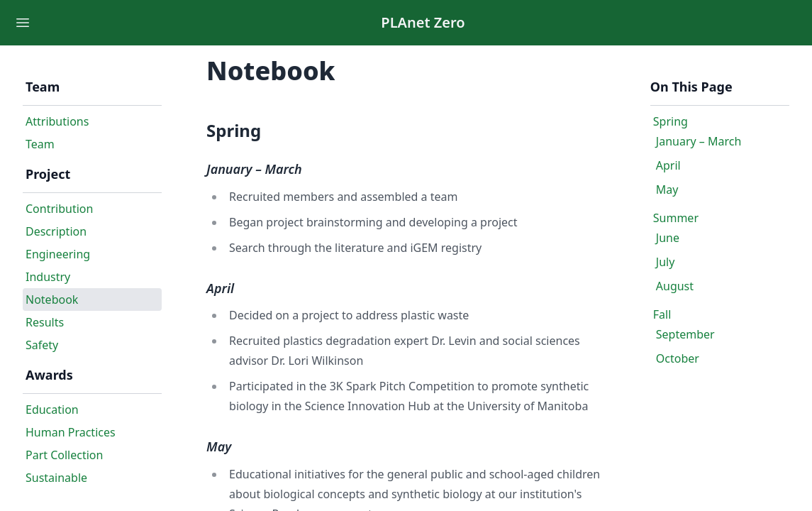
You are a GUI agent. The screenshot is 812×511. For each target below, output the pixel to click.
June (668, 238)
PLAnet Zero (423, 22)
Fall (662, 314)
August (675, 286)
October (678, 358)
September (685, 334)
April (668, 165)
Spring (671, 121)
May (667, 189)
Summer (676, 218)
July (666, 262)
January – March (699, 141)
